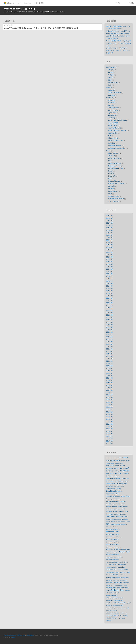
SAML (117, 572)
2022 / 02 (109, 330)
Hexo (14, 638)
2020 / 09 (109, 368)
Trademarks (30, 635)
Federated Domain (115, 166)
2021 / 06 (109, 349)
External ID (109, 507)
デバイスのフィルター (111, 611)
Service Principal (125, 578)
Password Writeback (111, 567)
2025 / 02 (109, 245)
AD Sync (111, 70)
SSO (110, 80)
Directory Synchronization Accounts (114, 499)
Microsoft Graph (125, 552)
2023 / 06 (109, 291)
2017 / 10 (109, 441)
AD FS (110, 105)
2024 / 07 (109, 259)
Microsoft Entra (113, 532)
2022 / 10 (109, 310)
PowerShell (121, 567)
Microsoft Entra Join (111, 550)
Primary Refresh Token (112, 570)
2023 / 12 (109, 276)
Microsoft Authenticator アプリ (113, 529)
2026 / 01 (109, 221)
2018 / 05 (109, 424)
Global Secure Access (111, 509)
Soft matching (113, 83)
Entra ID (123, 501)
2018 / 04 (109, 426)
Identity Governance (120, 514)
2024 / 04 (109, 267)
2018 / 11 (109, 410)
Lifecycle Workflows (120, 522)
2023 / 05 (109, 293)
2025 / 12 (109, 223)
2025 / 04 (109, 240)
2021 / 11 (109, 337)
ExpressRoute (122, 504)
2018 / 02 (109, 431)
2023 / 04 (109, 296)
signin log (109, 605)
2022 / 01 (109, 332)
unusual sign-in (110, 608)
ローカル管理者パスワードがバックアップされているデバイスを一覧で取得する (119, 43)
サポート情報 (39, 3)
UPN (110, 85)
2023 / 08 (109, 286)
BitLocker (121, 484)
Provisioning (121, 570)
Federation (125, 507)
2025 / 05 (109, 238)
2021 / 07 (109, 347)
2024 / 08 (109, 257)
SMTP (110, 77)
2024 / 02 (109, 271)
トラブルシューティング (114, 615)
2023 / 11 (109, 279)
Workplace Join (113, 196)
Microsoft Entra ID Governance (113, 547)
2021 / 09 (109, 342)
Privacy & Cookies (10, 635)
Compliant (112, 143)
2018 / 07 (109, 419)
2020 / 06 (109, 376)
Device (123, 496)
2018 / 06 (109, 422)
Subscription (126, 583)
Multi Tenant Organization (112, 562)
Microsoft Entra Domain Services (114, 537)
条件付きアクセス (116, 618)
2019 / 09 (109, 397)
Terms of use (21, 635)
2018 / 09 (109, 414)
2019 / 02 (109, 405)
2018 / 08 (109, 417)
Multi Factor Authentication (112, 560)
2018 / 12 (109, 407)
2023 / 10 (109, 281)
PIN (113, 565)
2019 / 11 (109, 392)
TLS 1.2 (108, 585)
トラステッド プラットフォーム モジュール (116, 613)
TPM (112, 585)
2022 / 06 (109, 320)
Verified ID (128, 590)
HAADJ (123, 509)
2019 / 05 (109, 402)
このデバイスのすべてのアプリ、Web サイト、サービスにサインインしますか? (118, 50)
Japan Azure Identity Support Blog (19, 9)
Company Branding (111, 489)
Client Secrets (113, 138)
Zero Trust (122, 603)
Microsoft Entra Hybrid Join (112, 542)
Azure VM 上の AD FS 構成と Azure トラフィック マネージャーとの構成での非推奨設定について (41, 28)
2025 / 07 (109, 233)
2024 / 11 (109, 252)
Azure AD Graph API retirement (113, 479)
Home (19, 3)
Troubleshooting (111, 588)
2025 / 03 (109, 242)
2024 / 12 (109, 250)
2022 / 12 (109, 305)
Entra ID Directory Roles (112, 504)
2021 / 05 (109, 351)
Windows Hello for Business (115, 598)
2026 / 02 (109, 218)
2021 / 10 (109, 339)
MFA (110, 179)
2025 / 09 (109, 228)
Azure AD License (110, 481)
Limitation (128, 522)
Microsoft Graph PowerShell (113, 555)
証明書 (123, 618)
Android (117, 466)
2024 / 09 (109, 255)
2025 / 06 (109, 235)
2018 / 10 (109, 412)
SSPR (128, 572)
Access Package (110, 463)
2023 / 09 (109, 284)
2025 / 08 (109, 230)
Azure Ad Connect (110, 484)
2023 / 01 (109, 303)
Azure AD (111, 90)
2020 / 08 (109, 371)
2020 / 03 (109, 383)
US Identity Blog (117, 590)
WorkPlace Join (118, 600)
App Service (112, 113)
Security (111, 189)
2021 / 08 (109, 344)
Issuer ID (111, 173)
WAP (110, 194)
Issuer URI (112, 176)
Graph (119, 509)
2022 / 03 (109, 327)
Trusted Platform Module (123, 588)
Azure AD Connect (114, 93)
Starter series (118, 583)
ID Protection (110, 514)
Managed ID (124, 524)
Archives (28, 3)
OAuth (126, 562)
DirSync (111, 75)
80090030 (112, 103)
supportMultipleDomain (116, 199)
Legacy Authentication (123, 519)
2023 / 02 (109, 300)
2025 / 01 (109, 247)
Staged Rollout (110, 583)
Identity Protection (111, 517)
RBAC (126, 570)
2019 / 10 (109, 395)
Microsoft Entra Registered (123, 549)
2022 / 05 (109, 322)
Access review (113, 110)
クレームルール (113, 201)
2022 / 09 (109, 313)
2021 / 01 (109, 361)
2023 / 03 (109, 298)
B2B (110, 136)
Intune (110, 171)
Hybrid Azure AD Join (115, 168)
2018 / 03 (109, 429)
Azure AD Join (113, 133)
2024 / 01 (109, 274)
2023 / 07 (109, 288)
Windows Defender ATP (112, 595)
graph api (128, 603)
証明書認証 (109, 621)
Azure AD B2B (113, 123)
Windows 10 (116, 593)
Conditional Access (115, 146)
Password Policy (122, 565)
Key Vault (111, 95)
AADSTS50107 (113, 153)
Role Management (110, 572)
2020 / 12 (109, 363)
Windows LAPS (110, 600)
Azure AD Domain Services (117, 130)
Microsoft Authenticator (112, 527)
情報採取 (109, 88)
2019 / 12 (109, 390)
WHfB (111, 593)
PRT (116, 565)
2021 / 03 (109, 356)
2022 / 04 (109, 325)
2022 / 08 (109, 315)
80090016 (112, 100)
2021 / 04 (109, 354)
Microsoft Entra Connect (116, 184)
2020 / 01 (109, 388)
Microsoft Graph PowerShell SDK (114, 557)
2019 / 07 (109, 400)
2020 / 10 (109, 366)
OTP (107, 565)
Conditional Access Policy (117, 148)
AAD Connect (111, 67)
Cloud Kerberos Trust (115, 141)
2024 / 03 (109, 269)
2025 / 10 (109, 225)
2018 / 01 (109, 434)
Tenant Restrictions (119, 585)
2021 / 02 (109, 359)
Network (121, 562)
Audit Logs (112, 118)
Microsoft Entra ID (113, 544)
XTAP (116, 603)
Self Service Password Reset (113, 578)
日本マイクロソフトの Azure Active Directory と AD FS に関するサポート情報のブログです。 (35, 12)
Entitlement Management (113, 501)
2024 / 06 (109, 262)
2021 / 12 (109, 334)
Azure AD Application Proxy (117, 120)
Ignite (117, 517)
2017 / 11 (109, 439)
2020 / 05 (109, 378)
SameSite (112, 186)
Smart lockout (113, 191)
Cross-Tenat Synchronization (113, 496)
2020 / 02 (109, 385)
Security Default (122, 575)
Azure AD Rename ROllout (122, 481)
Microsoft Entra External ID (112, 539)
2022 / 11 (109, 308)
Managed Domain (114, 181)
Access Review (113, 108)
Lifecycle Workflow (111, 522)
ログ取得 (125, 616)
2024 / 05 (109, 264)
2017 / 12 (109, 436)
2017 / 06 (109, 443)
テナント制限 (126, 608)
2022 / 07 (109, 317)
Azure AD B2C (113, 125)
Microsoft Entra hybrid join (112, 552)
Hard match (109, 512)
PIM (110, 565)
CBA (110, 161)
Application (112, 115)
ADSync (111, 72)
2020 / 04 (109, 380)
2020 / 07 (109, 373)
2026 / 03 (109, 216)
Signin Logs (109, 580)
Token (126, 585)
